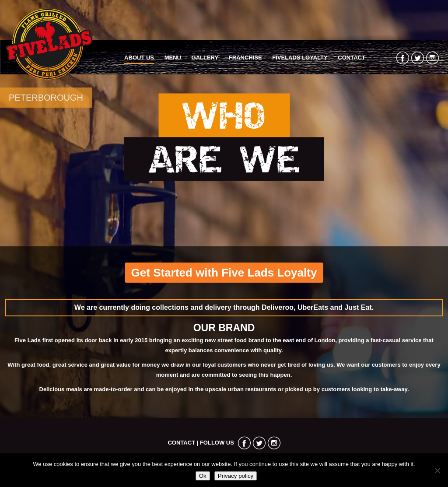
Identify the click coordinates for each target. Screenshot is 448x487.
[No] (437, 470)
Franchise (245, 58)
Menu (173, 58)
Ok (203, 476)
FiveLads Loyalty (300, 58)
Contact (352, 58)
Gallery (205, 58)
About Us (139, 58)
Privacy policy (236, 476)
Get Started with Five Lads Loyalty (224, 273)
